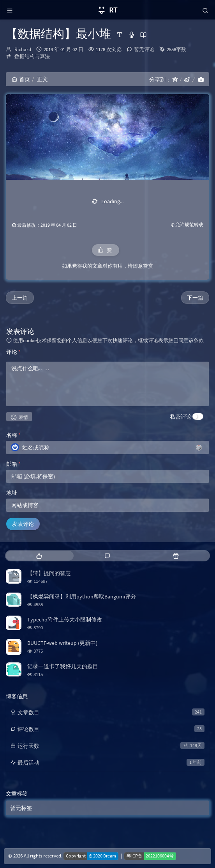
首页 (21, 79)
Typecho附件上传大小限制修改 (65, 619)
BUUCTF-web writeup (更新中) (62, 643)
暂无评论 (144, 49)
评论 (13, 352)
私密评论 (181, 417)
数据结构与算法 (32, 56)
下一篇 (195, 298)
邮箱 (13, 464)
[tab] (39, 556)
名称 (13, 435)
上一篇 (20, 298)
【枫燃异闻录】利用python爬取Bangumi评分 (82, 596)
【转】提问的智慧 (49, 573)
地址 (12, 493)
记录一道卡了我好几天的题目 (63, 666)
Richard (23, 49)
